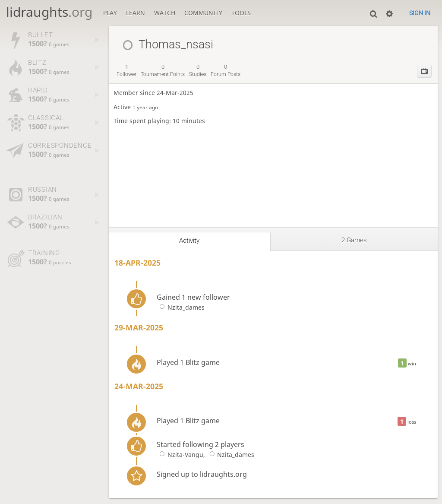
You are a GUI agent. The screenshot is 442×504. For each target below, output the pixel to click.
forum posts (226, 70)
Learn (136, 13)
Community (203, 13)
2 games (354, 240)
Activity (189, 241)
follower (126, 70)
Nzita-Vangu (180, 455)
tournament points (163, 70)
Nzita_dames (180, 307)
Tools (241, 13)
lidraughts (49, 12)
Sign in (420, 13)
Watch (165, 13)
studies (198, 70)
